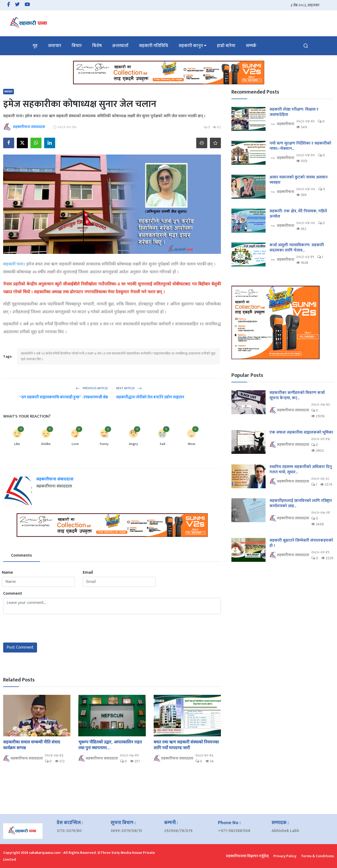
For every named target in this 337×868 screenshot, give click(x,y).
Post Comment (20, 647)
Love (75, 444)
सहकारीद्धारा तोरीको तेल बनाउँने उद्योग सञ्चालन (150, 397)
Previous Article (92, 388)
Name (7, 573)
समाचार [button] (55, 46)
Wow (191, 444)
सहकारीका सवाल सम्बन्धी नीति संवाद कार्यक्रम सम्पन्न (32, 745)
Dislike (46, 444)
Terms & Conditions (317, 856)
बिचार (77, 46)
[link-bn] (169, 73)
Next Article (129, 388)
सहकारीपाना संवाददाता (55, 479)
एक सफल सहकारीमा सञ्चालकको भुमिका (301, 433)
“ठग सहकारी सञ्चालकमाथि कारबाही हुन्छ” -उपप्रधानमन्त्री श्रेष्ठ (64, 397)
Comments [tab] (22, 555)
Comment (13, 594)
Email (88, 573)
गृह (35, 46)
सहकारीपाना (282, 124)
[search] (306, 46)
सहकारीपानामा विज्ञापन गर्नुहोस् (247, 856)
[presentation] (43, 628)
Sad (162, 444)
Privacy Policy (285, 856)
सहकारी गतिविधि (154, 46)
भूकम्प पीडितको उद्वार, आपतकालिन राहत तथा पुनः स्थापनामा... (110, 745)
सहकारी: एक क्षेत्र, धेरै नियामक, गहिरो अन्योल (298, 214)
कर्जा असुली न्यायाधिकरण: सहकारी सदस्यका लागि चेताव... (297, 248)
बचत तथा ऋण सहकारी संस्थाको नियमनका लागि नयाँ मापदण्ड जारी (186, 745)
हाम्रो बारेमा (226, 46)
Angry (133, 444)
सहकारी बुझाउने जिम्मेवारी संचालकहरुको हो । (301, 543)
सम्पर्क (251, 46)
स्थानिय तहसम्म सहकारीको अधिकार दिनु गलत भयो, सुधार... (301, 470)
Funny (104, 444)
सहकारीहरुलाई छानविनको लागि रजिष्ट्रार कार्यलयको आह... (301, 504)
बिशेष (97, 46)
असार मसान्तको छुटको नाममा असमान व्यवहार (299, 180)
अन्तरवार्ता (120, 46)
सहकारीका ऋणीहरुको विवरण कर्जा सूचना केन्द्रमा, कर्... (297, 396)
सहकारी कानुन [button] (191, 46)
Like (17, 444)
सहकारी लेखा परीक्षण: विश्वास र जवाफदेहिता (294, 112)
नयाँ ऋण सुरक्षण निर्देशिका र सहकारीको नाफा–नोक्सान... (300, 146)
